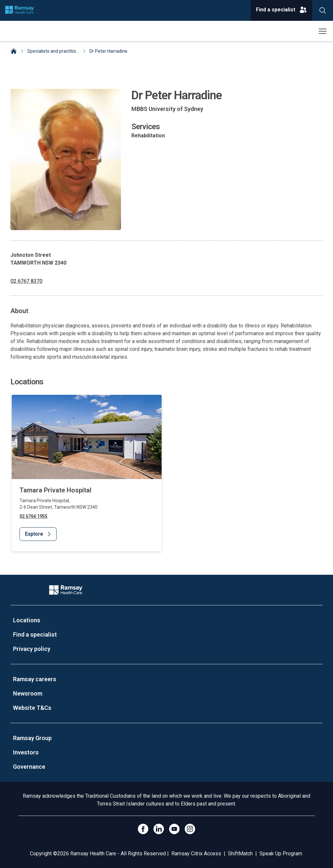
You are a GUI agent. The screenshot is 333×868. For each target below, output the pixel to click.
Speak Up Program (281, 854)
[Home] (14, 52)
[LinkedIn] (159, 829)
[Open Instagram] (190, 829)
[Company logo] (20, 10)
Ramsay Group (32, 738)
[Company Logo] (66, 590)
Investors (26, 752)
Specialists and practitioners (56, 51)
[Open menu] (323, 31)
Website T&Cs (32, 708)
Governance (29, 767)
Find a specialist (35, 634)
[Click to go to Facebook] (143, 829)
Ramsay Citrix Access (196, 854)
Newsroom (28, 693)
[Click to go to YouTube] (174, 829)
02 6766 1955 (33, 516)
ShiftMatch (240, 854)
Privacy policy (32, 649)
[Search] (323, 10)
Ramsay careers (35, 679)
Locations (27, 620)
